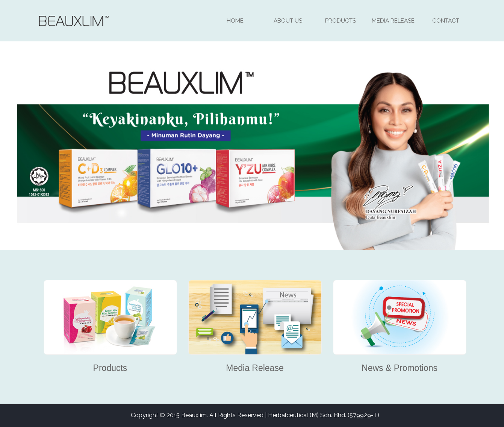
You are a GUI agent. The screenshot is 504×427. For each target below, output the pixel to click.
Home (235, 21)
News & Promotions (400, 368)
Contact (446, 21)
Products (341, 21)
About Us (288, 21)
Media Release (393, 21)
